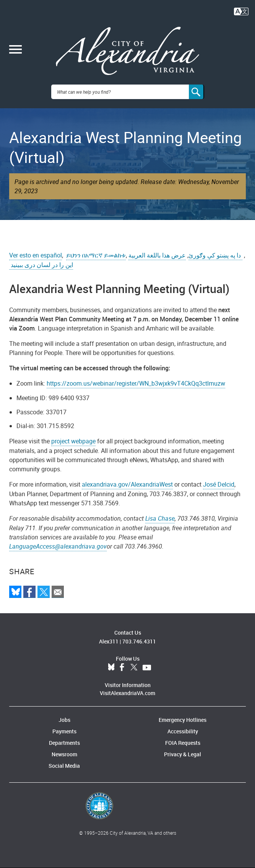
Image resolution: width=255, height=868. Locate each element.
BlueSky (111, 668)
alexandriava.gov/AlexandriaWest (127, 484)
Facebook (122, 668)
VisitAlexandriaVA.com (127, 693)
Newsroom (64, 754)
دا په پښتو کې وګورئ (215, 255)
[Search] (197, 92)
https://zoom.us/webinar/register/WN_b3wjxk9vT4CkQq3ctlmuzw (136, 383)
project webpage (73, 441)
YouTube (147, 668)
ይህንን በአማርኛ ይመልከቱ (96, 255)
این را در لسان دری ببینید (41, 265)
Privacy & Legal (183, 754)
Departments (64, 743)
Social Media (64, 766)
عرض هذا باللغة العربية (157, 255)
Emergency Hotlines (183, 720)
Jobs (64, 720)
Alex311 (109, 641)
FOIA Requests (183, 743)
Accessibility (183, 731)
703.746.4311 (139, 641)
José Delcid (219, 484)
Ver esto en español (36, 255)
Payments (64, 731)
